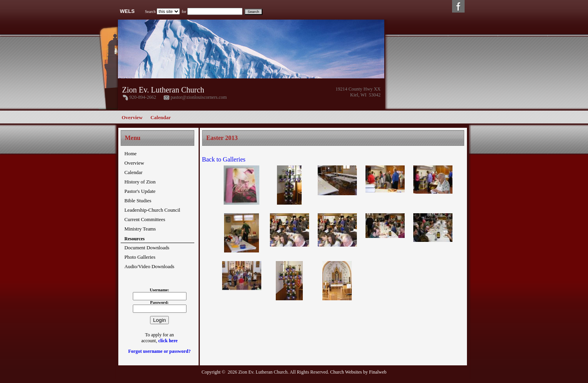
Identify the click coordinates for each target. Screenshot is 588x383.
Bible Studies (138, 201)
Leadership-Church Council (153, 210)
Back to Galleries (224, 159)
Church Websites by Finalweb (358, 372)
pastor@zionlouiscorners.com (199, 97)
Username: (159, 290)
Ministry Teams (140, 229)
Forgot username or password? (159, 351)
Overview (132, 117)
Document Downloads (147, 248)
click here (168, 341)
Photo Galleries (140, 257)
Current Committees (145, 220)
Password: (159, 302)
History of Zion (140, 182)
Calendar (161, 117)
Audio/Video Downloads (150, 267)
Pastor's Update (140, 191)
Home (131, 154)
